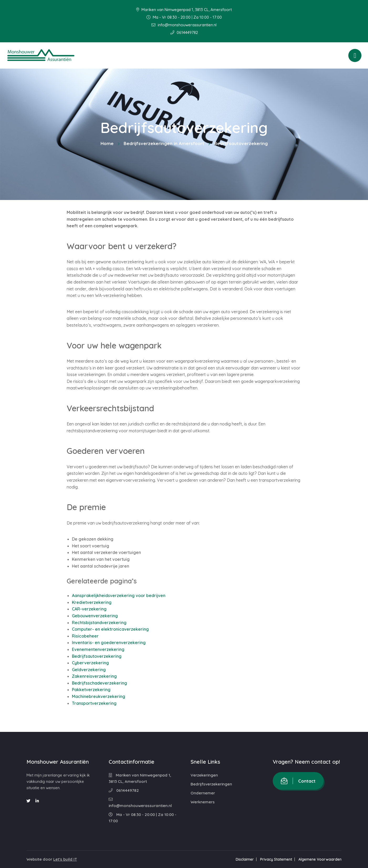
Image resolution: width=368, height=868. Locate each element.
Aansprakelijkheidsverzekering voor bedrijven (119, 595)
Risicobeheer (85, 636)
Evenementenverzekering (98, 649)
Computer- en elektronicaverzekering (110, 629)
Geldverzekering (89, 670)
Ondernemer (203, 793)
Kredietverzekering (92, 602)
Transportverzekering (94, 703)
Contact (298, 781)
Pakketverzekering (91, 690)
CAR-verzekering (89, 609)
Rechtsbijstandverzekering (99, 623)
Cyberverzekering (90, 663)
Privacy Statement (276, 859)
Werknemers (203, 802)
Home (107, 143)
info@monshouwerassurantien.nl (184, 25)
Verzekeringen (204, 775)
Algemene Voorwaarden (320, 859)
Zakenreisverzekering (94, 676)
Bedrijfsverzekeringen (211, 784)
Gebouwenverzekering (95, 616)
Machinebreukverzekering (99, 696)
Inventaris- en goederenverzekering (109, 643)
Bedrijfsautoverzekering (97, 656)
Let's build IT (65, 859)
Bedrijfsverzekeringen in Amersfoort (164, 143)
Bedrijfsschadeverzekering (99, 683)
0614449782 (184, 32)
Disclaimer (245, 859)
